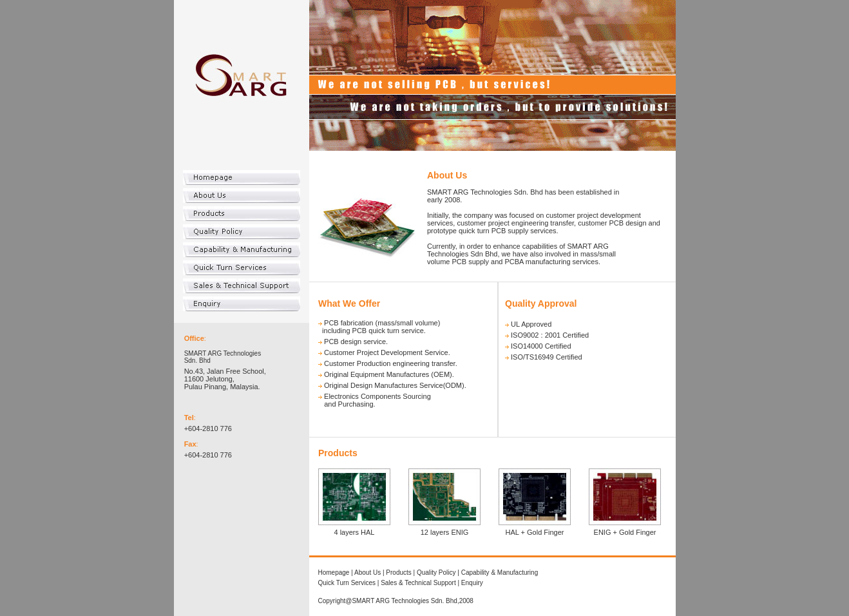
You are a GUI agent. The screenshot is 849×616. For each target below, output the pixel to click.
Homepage (334, 573)
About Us (367, 573)
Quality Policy (436, 573)
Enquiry (472, 583)
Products (398, 573)
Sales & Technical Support (418, 583)
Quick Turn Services (347, 583)
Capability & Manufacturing (500, 573)
